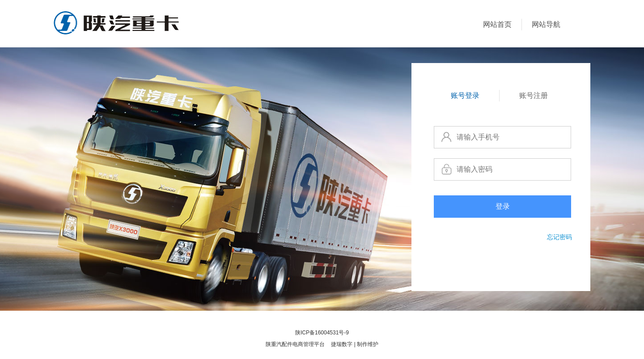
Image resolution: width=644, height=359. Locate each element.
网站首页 (497, 24)
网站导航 (546, 24)
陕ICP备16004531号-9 (322, 333)
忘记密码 (559, 237)
